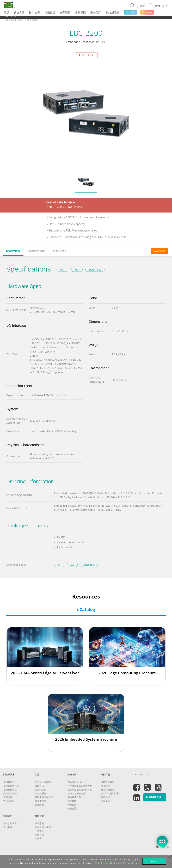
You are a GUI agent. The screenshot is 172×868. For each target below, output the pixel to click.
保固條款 (105, 801)
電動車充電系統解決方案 (80, 790)
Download (159, 251)
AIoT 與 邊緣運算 (43, 782)
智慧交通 (72, 808)
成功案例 (39, 823)
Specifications (36, 251)
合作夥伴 (8, 827)
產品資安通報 (108, 790)
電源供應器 (41, 801)
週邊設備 (39, 805)
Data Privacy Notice (106, 863)
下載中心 (39, 831)
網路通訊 (39, 786)
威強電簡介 (9, 782)
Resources (59, 251)
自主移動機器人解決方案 (80, 786)
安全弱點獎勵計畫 (110, 793)
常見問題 (105, 786)
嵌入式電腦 (41, 790)
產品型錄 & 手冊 (43, 827)
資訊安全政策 (10, 793)
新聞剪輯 (39, 835)
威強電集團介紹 (11, 786)
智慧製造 (72, 805)
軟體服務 (105, 797)
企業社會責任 (10, 790)
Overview (13, 251)
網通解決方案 (74, 797)
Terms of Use (131, 863)
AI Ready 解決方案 (76, 793)
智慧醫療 (72, 801)
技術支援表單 (108, 782)
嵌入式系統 (41, 793)
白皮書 (38, 838)
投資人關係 (9, 801)
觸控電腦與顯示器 (44, 797)
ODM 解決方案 (75, 782)
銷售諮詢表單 (10, 823)
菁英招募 (8, 797)
